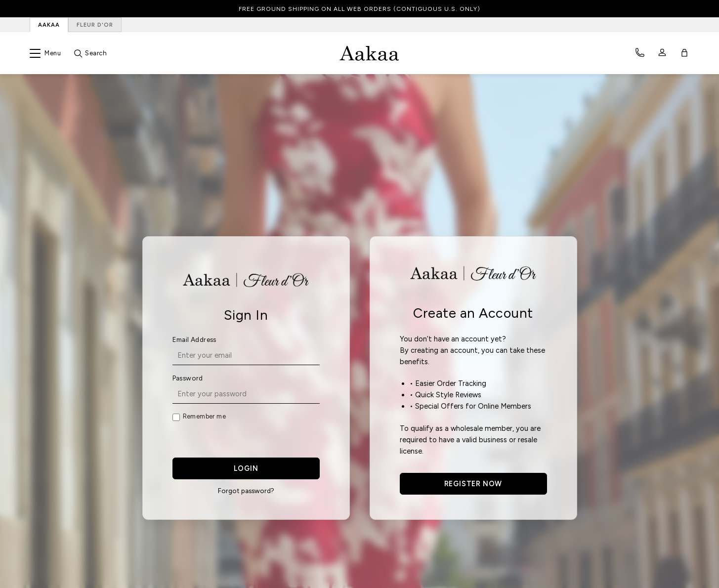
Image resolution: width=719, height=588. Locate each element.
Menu (53, 53)
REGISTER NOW (473, 484)
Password (188, 378)
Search (96, 53)
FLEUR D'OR (95, 25)
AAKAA (49, 25)
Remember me (204, 416)
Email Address (194, 339)
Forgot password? (246, 491)
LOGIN (246, 468)
